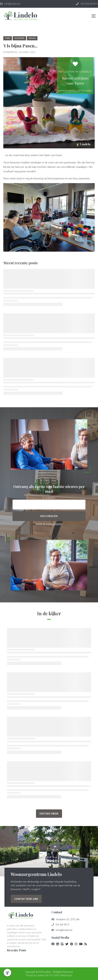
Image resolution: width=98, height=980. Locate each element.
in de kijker (19, 38)
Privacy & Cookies (35, 975)
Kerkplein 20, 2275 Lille (68, 919)
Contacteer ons (26, 899)
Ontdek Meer (49, 813)
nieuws (32, 38)
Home (8, 38)
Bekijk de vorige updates (49, 524)
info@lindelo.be (64, 930)
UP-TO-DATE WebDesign (59, 975)
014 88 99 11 (62, 925)
